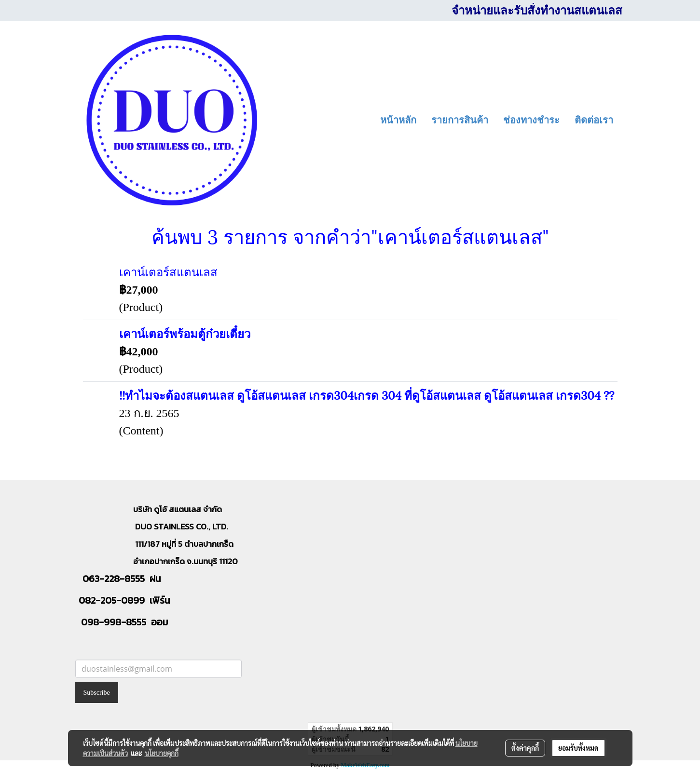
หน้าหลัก (398, 120)
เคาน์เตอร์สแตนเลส (168, 271)
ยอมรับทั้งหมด (578, 748)
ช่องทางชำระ (531, 120)
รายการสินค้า (460, 120)
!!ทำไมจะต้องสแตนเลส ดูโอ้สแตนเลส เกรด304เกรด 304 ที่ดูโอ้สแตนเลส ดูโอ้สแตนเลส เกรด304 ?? (367, 394)
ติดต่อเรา (594, 120)
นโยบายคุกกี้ (162, 753)
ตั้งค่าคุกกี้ (525, 748)
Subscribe (97, 693)
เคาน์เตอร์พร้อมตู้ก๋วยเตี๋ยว (185, 333)
